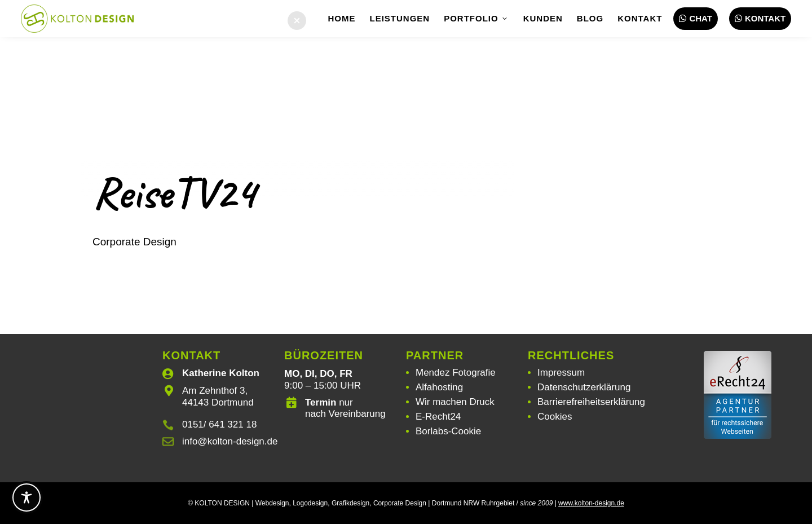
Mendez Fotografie (456, 373)
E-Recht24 (438, 417)
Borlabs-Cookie (448, 431)
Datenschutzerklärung (584, 387)
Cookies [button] (555, 417)
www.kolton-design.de (591, 503)
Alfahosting (439, 387)
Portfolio (476, 18)
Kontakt (640, 18)
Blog (590, 18)
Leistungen (400, 18)
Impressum (561, 373)
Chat (696, 18)
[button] (297, 21)
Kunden (543, 18)
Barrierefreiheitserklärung (591, 402)
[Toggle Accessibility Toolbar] (27, 497)
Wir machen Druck (455, 402)
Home (342, 18)
